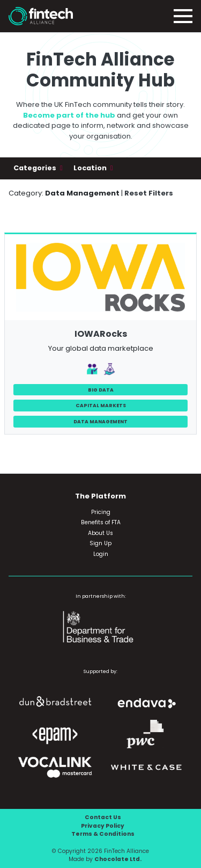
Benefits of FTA (101, 522)
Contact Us (103, 817)
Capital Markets (101, 405)
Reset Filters (149, 193)
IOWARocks (101, 334)
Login (101, 554)
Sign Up (100, 543)
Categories (36, 168)
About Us (100, 533)
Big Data (101, 390)
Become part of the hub (69, 115)
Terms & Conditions (103, 834)
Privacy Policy (103, 826)
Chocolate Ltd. (118, 859)
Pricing (101, 512)
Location (91, 168)
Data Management (100, 421)
